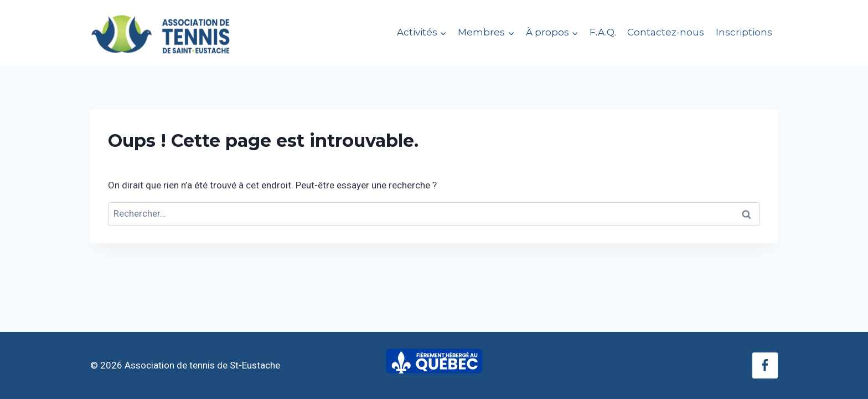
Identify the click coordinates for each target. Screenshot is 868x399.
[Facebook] (765, 365)
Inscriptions (744, 32)
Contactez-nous (666, 32)
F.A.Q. (603, 32)
